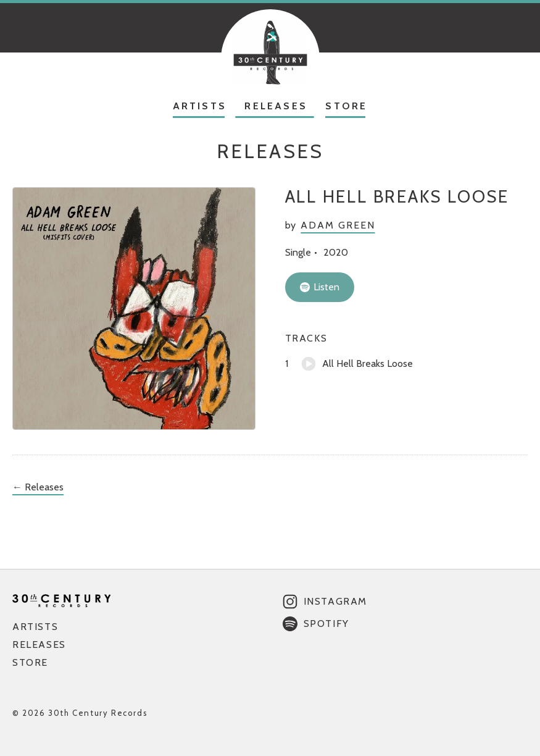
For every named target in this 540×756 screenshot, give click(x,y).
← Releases (38, 487)
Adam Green (338, 225)
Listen (320, 287)
